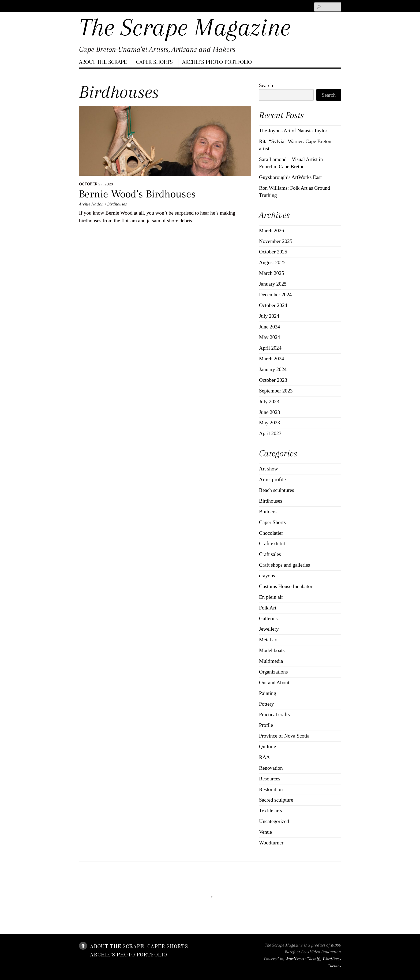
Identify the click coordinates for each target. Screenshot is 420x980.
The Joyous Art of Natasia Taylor (293, 131)
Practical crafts (274, 714)
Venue (265, 832)
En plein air (271, 597)
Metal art (268, 640)
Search (266, 85)
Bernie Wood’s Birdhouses (137, 194)
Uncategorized (274, 821)
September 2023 (276, 391)
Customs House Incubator (286, 586)
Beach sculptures (277, 490)
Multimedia (271, 661)
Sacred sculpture (276, 800)
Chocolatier (271, 533)
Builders (268, 512)
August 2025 (272, 262)
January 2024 (273, 369)
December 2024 (275, 295)
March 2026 (271, 231)
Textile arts (271, 811)
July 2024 (269, 316)
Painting (268, 693)
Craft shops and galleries (284, 565)
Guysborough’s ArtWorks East (290, 177)
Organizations (273, 672)
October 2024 (273, 305)
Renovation (271, 768)
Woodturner (271, 843)
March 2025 (271, 273)
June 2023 (269, 412)
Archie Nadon (91, 204)
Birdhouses (117, 204)
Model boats (272, 650)
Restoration (271, 789)
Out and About (274, 682)
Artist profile (272, 479)
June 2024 (269, 327)
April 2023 (270, 433)
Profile (266, 725)
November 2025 (276, 241)
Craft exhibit (272, 543)
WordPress (295, 959)
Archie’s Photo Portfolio (217, 62)
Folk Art (268, 608)
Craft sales (270, 554)
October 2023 (273, 380)
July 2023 (269, 401)
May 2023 (269, 423)
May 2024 (269, 337)
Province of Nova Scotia (284, 736)
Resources (270, 779)
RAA (265, 757)
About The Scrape (103, 62)
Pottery (266, 704)
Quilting (268, 747)
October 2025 (273, 252)
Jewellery (269, 629)
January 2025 (273, 284)
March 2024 (271, 359)
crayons (267, 576)
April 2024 (270, 348)
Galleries (268, 618)
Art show (269, 469)
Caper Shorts (154, 62)
